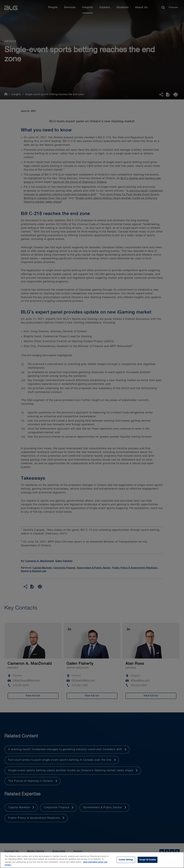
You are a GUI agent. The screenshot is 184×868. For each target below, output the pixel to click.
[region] (92, 860)
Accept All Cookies (148, 860)
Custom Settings (126, 860)
